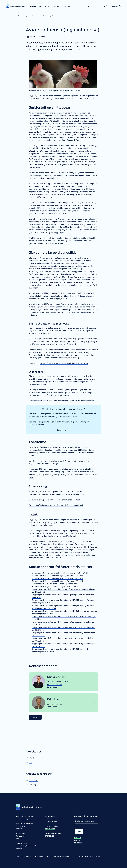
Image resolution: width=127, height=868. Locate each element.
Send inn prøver (64, 430)
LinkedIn (77, 840)
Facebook (78, 838)
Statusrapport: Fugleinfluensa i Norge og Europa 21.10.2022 (57, 586)
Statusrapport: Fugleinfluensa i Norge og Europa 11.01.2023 (57, 584)
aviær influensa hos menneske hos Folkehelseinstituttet (64, 363)
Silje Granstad (56, 677)
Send (79, 832)
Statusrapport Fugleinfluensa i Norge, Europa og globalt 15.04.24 (60, 573)
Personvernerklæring (23, 856)
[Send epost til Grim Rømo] (52, 707)
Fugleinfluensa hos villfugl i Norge (43, 464)
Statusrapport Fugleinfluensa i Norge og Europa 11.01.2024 (57, 576)
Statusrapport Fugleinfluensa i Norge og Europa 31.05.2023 (57, 581)
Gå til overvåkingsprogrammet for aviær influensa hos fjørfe (55, 500)
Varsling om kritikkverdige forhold (88, 856)
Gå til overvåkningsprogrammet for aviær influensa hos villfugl (56, 505)
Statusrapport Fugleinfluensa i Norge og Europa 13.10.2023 (57, 578)
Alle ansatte (36, 717)
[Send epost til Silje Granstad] (52, 687)
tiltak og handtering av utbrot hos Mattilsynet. (57, 536)
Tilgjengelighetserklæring (63, 856)
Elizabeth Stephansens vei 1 (26, 846)
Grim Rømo (54, 699)
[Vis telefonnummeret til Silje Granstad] (55, 684)
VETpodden (78, 843)
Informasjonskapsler (42, 856)
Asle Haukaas (50, 829)
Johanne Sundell (51, 821)
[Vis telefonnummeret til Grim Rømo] (55, 704)
